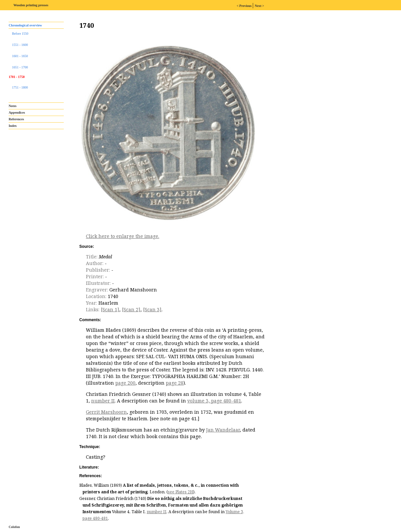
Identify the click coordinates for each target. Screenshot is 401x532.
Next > (259, 6)
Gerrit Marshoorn (106, 412)
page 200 (125, 383)
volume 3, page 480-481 (214, 401)
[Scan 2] (131, 309)
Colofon (14, 527)
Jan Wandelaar (223, 430)
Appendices (17, 113)
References (16, 119)
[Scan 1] (110, 309)
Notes (13, 106)
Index (13, 126)
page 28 (175, 383)
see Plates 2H (181, 492)
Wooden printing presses (31, 5)
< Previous (244, 6)
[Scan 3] (152, 309)
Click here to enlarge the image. (123, 236)
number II (103, 401)
